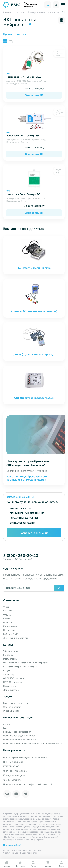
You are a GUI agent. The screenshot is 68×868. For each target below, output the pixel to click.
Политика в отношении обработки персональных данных (33, 743)
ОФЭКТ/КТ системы (14, 678)
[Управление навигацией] (63, 5)
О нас (6, 607)
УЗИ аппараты (11, 651)
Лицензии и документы (16, 638)
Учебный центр (11, 711)
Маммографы (10, 659)
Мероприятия (10, 626)
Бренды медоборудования (17, 732)
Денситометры (11, 690)
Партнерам (9, 630)
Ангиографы (10, 674)
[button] (15, 34)
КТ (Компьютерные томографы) (20, 667)
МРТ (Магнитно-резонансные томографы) (25, 663)
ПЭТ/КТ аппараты (12, 682)
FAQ (5, 728)
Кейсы (7, 619)
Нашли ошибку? (12, 845)
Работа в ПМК (11, 634)
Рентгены (8, 655)
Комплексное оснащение (17, 703)
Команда (8, 611)
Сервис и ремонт (12, 707)
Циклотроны (10, 686)
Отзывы (7, 615)
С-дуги (7, 671)
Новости (8, 622)
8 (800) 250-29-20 (21, 556)
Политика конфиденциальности (20, 736)
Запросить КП (34, 95)
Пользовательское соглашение (20, 740)
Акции (6, 724)
